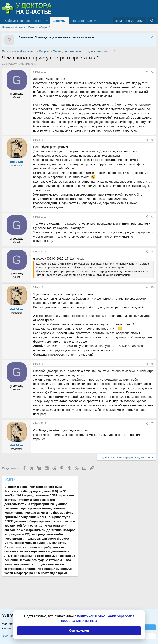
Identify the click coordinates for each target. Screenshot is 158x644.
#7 (152, 423)
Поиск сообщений (39, 27)
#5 (152, 287)
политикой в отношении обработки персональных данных (97, 618)
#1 (152, 72)
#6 (152, 364)
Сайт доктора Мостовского (24, 21)
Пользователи (82, 21)
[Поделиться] (147, 72)
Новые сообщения (14, 27)
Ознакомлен (79, 631)
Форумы (59, 21)
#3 (152, 217)
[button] (47, 21)
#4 (152, 252)
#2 (152, 140)
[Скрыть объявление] (152, 37)
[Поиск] (152, 21)
